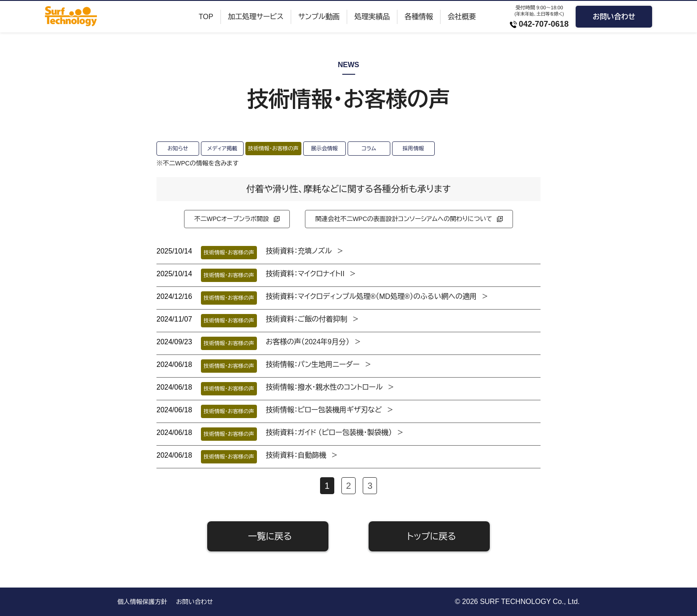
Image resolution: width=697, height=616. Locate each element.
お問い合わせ (614, 17)
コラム (369, 149)
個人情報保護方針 (142, 602)
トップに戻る (431, 536)
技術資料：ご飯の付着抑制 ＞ (312, 319)
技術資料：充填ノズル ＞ (305, 251)
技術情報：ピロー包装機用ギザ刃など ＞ (330, 410)
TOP (206, 17)
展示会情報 (324, 149)
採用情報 (413, 149)
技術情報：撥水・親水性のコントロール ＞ (330, 387)
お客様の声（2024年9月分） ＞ (314, 342)
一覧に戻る (270, 536)
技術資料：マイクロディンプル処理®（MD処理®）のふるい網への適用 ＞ (377, 296)
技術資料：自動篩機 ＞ (302, 455)
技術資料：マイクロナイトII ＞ (311, 274)
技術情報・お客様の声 (273, 149)
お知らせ (178, 149)
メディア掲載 (222, 149)
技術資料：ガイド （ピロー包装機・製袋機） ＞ (335, 433)
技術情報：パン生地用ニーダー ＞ (319, 364)
